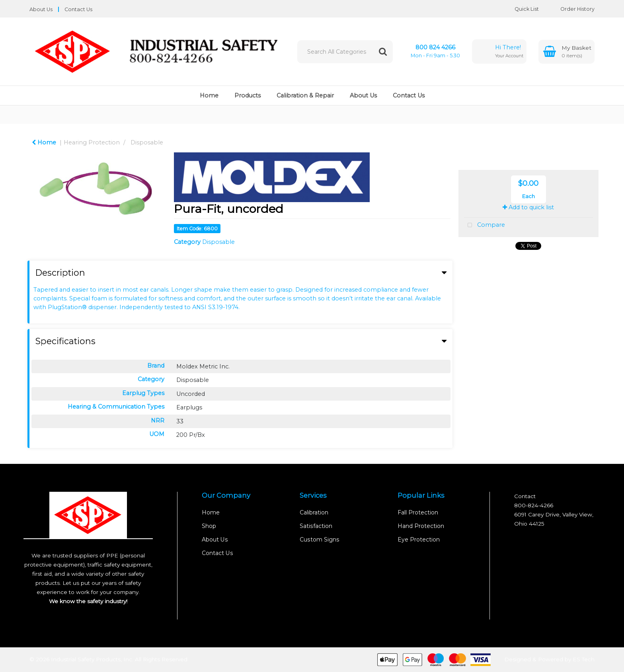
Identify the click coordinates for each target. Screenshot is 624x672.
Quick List (521, 9)
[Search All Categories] (345, 52)
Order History (571, 9)
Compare (485, 225)
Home (209, 95)
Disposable (147, 142)
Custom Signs (320, 540)
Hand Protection (421, 526)
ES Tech (584, 659)
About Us (41, 9)
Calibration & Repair (305, 95)
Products (248, 95)
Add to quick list (528, 207)
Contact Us (78, 9)
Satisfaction (316, 526)
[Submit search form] (383, 52)
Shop (209, 526)
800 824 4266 (435, 47)
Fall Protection (418, 512)
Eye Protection (419, 540)
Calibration (314, 512)
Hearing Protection (92, 142)
